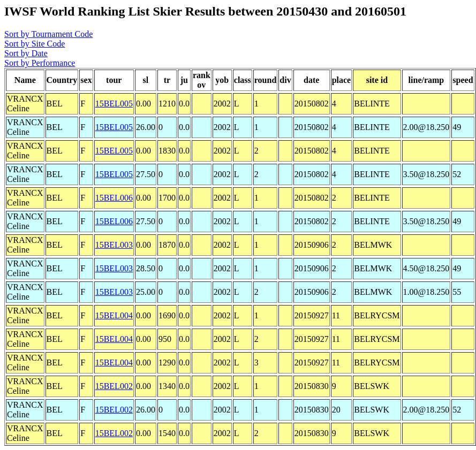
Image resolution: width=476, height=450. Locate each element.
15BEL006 (114, 198)
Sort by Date (26, 53)
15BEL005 (114, 104)
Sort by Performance (40, 63)
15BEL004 (114, 315)
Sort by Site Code (35, 44)
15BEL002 (114, 386)
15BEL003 (114, 245)
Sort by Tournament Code (48, 34)
